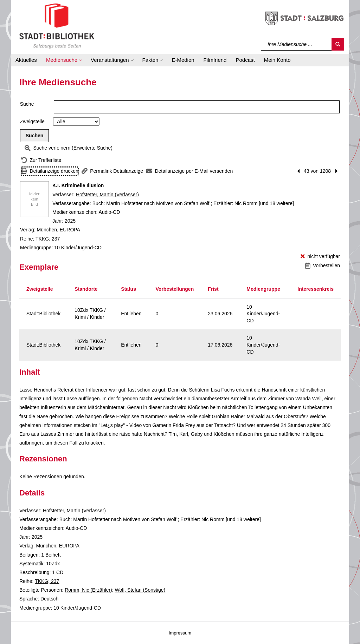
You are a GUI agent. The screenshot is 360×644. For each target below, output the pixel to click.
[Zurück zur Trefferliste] (41, 160)
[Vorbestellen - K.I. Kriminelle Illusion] (323, 266)
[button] (64, 60)
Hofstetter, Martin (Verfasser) (107, 195)
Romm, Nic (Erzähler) (88, 590)
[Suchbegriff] (297, 44)
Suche (27, 104)
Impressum (180, 633)
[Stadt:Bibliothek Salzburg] (57, 26)
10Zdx (53, 564)
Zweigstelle (32, 121)
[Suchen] (338, 44)
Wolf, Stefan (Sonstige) (140, 590)
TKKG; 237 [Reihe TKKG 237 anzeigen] (48, 239)
